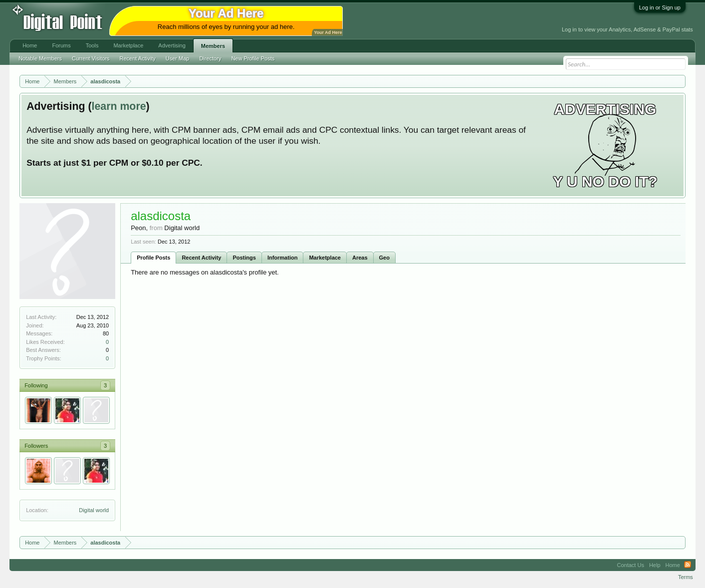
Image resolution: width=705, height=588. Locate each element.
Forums (61, 45)
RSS (688, 565)
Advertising (172, 45)
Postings (244, 258)
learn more (118, 106)
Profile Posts (153, 258)
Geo (384, 258)
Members (213, 46)
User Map (178, 58)
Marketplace (325, 258)
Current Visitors (91, 58)
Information (283, 258)
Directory (210, 58)
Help (655, 565)
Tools (92, 45)
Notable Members (40, 58)
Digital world (94, 510)
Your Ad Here (328, 32)
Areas (360, 258)
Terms (686, 577)
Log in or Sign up (660, 7)
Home (30, 45)
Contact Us (630, 565)
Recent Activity (201, 258)
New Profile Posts (253, 58)
